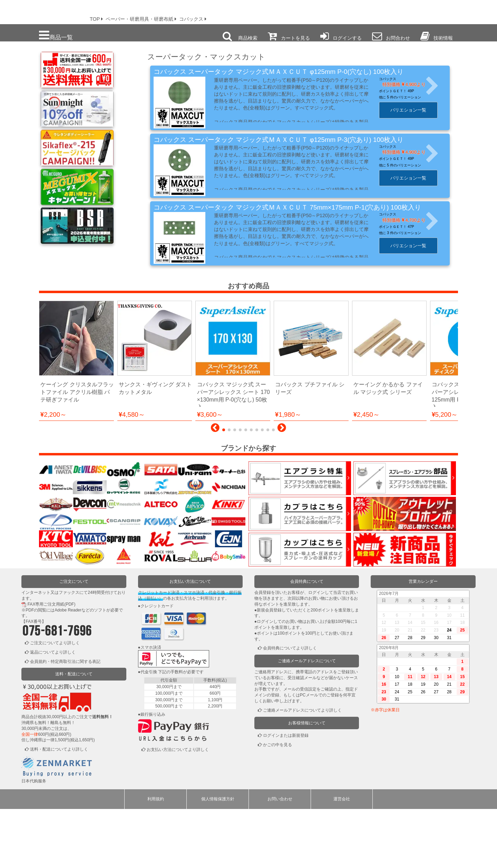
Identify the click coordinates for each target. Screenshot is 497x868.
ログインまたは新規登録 (286, 795)
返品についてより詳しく (53, 711)
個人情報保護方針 (218, 858)
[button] (215, 489)
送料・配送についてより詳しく (59, 808)
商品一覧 (56, 35)
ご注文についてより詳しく (55, 702)
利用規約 (156, 858)
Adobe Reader (68, 669)
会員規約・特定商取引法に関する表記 (65, 721)
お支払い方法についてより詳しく (178, 809)
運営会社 (342, 858)
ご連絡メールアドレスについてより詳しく (302, 769)
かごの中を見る (277, 804)
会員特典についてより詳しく (290, 707)
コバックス (393, 79)
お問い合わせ (280, 858)
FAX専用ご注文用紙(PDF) (52, 663)
